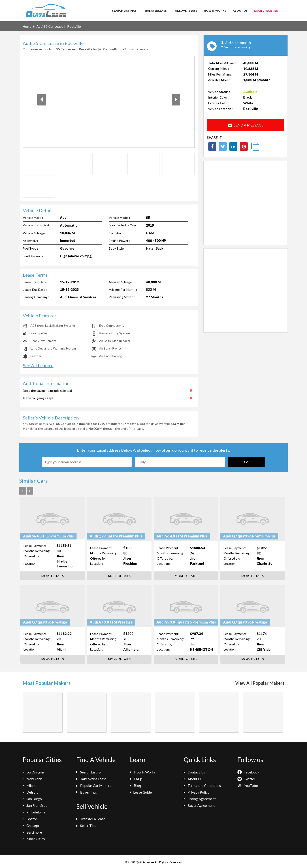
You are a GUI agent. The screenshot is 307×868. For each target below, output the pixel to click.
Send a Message (246, 125)
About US (193, 779)
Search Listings (124, 11)
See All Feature (38, 365)
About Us (240, 11)
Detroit (30, 792)
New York (32, 779)
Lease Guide (141, 792)
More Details (53, 576)
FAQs (136, 779)
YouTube (248, 785)
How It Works (215, 11)
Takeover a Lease (91, 779)
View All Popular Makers (260, 683)
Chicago (31, 825)
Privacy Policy (197, 792)
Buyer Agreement (199, 805)
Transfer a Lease (91, 819)
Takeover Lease (185, 11)
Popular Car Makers (94, 785)
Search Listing (89, 772)
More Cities (34, 839)
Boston (30, 819)
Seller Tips (86, 825)
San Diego (32, 799)
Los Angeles (34, 772)
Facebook (248, 772)
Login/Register (266, 11)
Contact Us (194, 772)
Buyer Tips (87, 792)
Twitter (246, 779)
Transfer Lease (155, 11)
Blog (136, 785)
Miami (30, 785)
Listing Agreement (200, 799)
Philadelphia (34, 812)
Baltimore (32, 832)
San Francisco (35, 805)
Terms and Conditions (202, 785)
